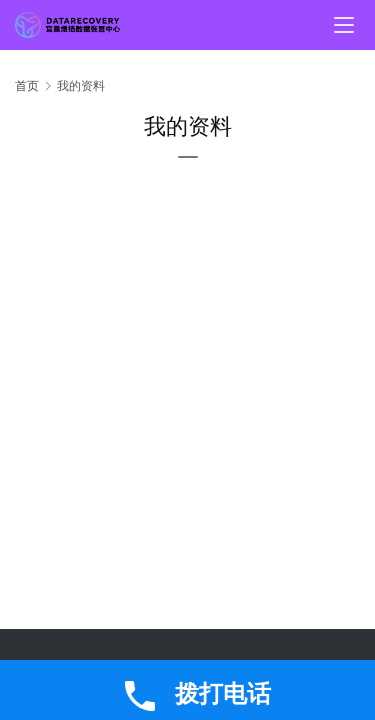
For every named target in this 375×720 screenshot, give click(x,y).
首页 (27, 86)
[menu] (344, 25)
